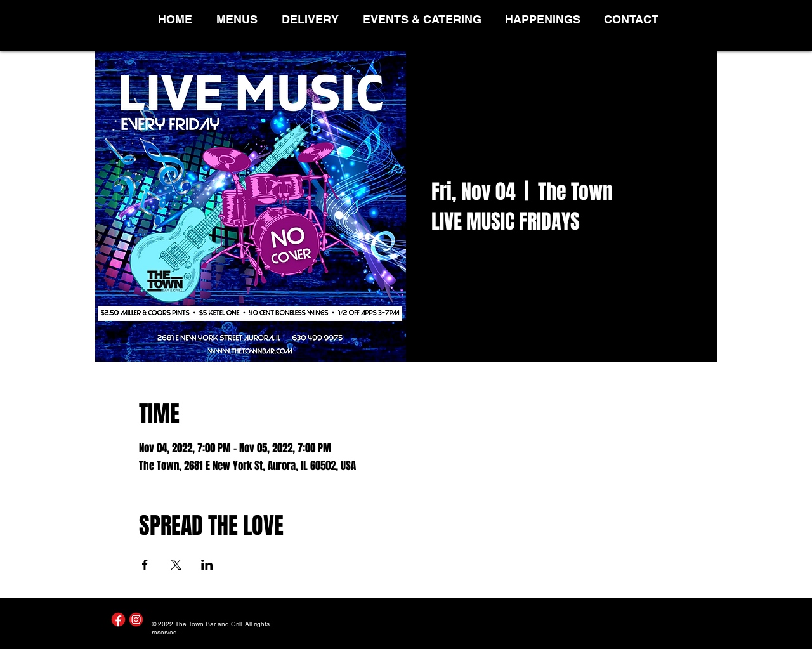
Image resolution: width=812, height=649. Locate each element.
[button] (239, 19)
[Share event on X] (176, 565)
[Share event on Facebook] (145, 565)
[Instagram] (136, 619)
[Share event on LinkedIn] (207, 565)
